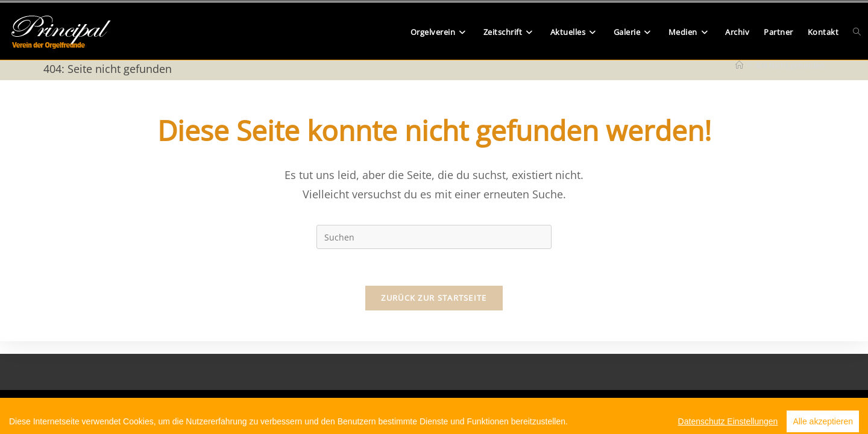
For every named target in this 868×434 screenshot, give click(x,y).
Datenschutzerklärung (445, 407)
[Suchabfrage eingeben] (434, 237)
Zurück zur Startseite (434, 298)
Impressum (511, 407)
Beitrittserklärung (368, 407)
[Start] (739, 65)
